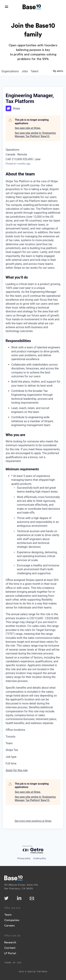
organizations (10, 71)
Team (8, 915)
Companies (12, 920)
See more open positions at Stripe (33, 821)
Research (10, 942)
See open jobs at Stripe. (28, 128)
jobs (25, 71)
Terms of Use (13, 963)
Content (10, 948)
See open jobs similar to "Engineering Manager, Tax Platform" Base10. (35, 135)
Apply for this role (17, 770)
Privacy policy (24, 858)
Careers (9, 926)
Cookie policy (40, 858)
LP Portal (10, 953)
